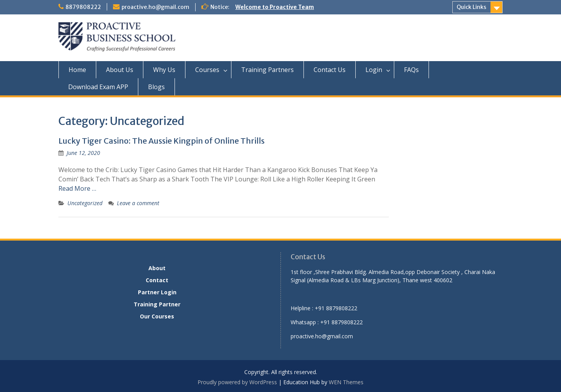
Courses (207, 70)
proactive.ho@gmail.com (155, 7)
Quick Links (471, 7)
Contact (157, 280)
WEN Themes (346, 382)
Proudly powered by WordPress (237, 382)
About (157, 268)
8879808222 (83, 7)
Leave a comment (138, 203)
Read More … (77, 188)
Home (77, 70)
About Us (120, 70)
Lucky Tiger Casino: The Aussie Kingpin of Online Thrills (161, 141)
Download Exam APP (98, 87)
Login (374, 70)
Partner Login (157, 292)
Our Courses (157, 316)
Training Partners (267, 70)
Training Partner (157, 304)
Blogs (156, 87)
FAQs (411, 70)
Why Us (164, 70)
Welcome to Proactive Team (275, 7)
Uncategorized (85, 203)
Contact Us (330, 70)
